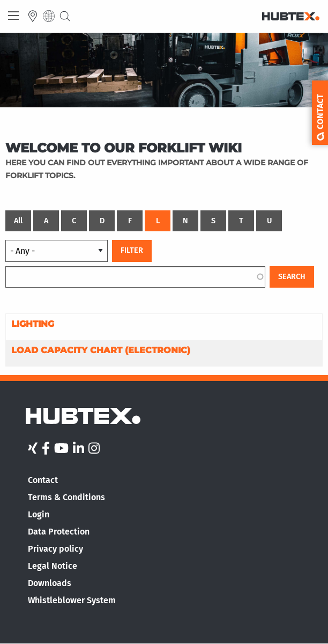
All (18, 221)
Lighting (33, 324)
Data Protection (59, 532)
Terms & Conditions (66, 497)
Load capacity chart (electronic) (101, 350)
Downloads (50, 583)
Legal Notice (53, 566)
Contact (43, 480)
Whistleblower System (72, 600)
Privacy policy (55, 549)
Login (39, 514)
